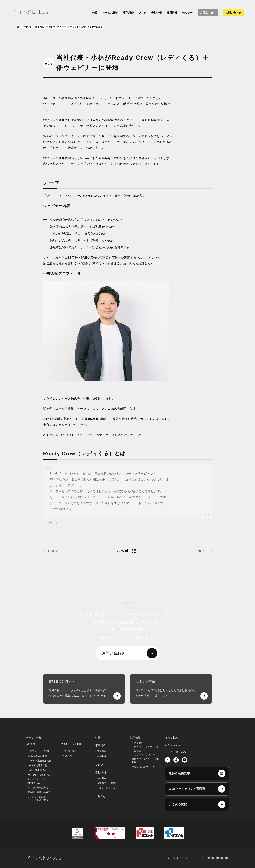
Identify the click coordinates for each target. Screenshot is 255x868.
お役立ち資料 (208, 13)
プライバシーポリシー (179, 858)
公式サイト (51, 523)
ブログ (142, 13)
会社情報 (157, 13)
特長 (95, 13)
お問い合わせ (233, 13)
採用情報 (172, 13)
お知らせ (27, 27)
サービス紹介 (110, 13)
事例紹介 (128, 13)
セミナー (187, 13)
